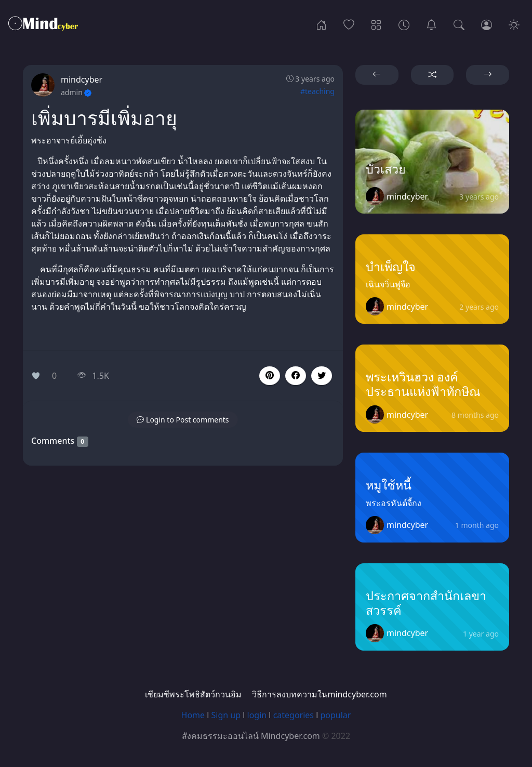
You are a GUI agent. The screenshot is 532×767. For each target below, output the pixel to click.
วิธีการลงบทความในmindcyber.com (319, 694)
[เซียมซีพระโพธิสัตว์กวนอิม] (431, 24)
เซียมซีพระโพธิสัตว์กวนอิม (193, 694)
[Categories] (376, 24)
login (257, 715)
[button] (296, 376)
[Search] (459, 24)
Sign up (226, 715)
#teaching (317, 91)
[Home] (321, 24)
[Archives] (404, 24)
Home (193, 715)
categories (294, 715)
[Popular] (349, 24)
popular (335, 715)
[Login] (487, 24)
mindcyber (82, 80)
